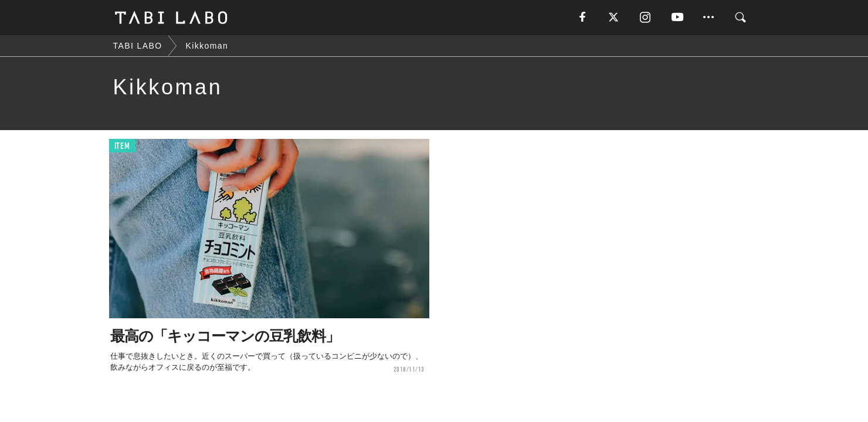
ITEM (122, 146)
